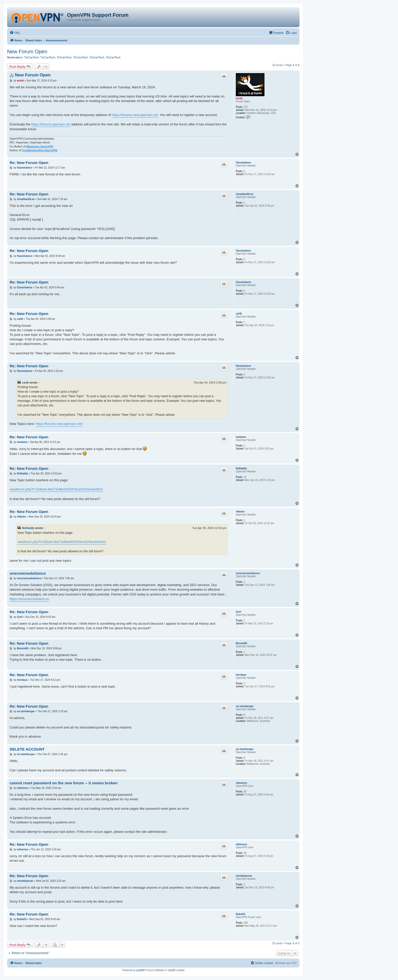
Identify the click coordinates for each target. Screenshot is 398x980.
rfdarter (240, 512)
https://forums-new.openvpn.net (135, 115)
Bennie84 (241, 643)
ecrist (239, 98)
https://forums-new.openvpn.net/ (59, 424)
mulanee (241, 437)
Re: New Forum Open (29, 163)
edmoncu (241, 783)
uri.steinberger (245, 706)
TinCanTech (31, 57)
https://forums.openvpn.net (51, 124)
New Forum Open (27, 52)
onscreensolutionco (248, 573)
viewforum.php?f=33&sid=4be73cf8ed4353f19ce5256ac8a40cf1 (56, 489)
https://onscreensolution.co (29, 599)
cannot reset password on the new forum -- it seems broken (64, 783)
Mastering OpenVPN (40, 146)
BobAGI (241, 914)
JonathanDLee (245, 194)
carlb (239, 314)
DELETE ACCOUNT (27, 749)
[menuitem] (15, 33)
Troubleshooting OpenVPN (40, 150)
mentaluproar (244, 876)
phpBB (140, 970)
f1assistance (243, 163)
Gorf (238, 612)
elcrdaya (241, 675)
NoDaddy (241, 468)
